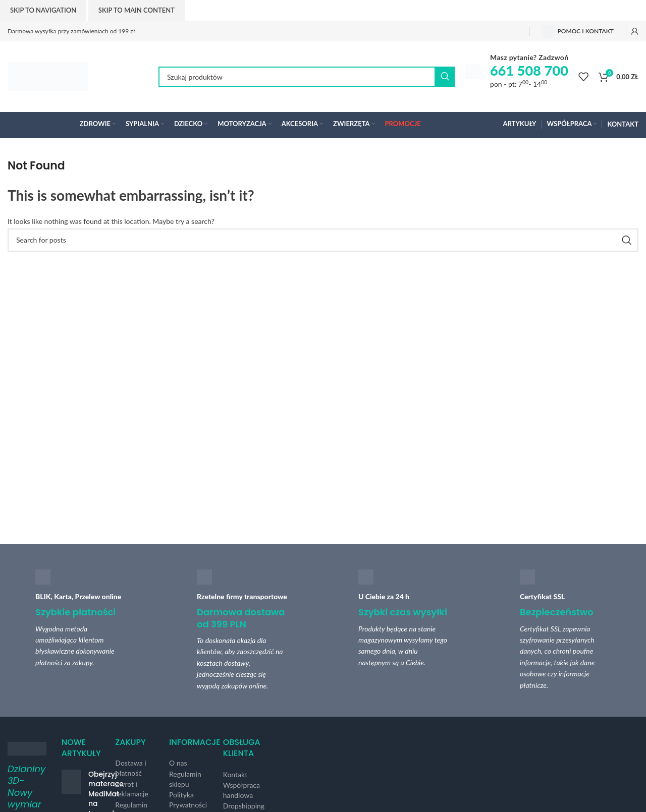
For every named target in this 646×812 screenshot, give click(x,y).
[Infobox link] (517, 72)
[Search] (307, 77)
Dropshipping (244, 806)
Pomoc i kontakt (578, 32)
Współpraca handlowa (241, 790)
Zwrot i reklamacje (132, 789)
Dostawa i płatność (130, 768)
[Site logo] (48, 76)
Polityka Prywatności (188, 800)
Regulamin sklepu (185, 779)
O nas (178, 763)
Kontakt (235, 774)
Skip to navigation (43, 10)
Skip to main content (137, 10)
